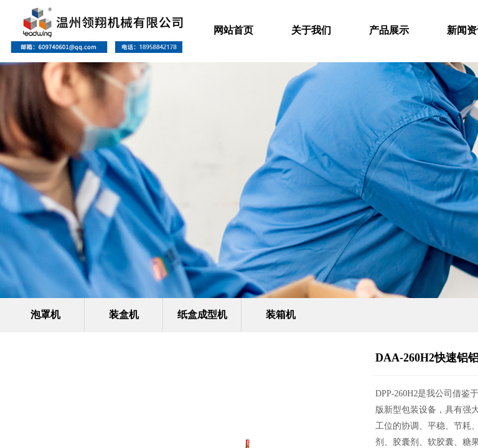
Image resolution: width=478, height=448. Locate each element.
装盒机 (124, 315)
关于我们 (311, 30)
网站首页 (233, 30)
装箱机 (281, 315)
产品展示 (389, 30)
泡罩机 (45, 315)
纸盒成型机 (202, 315)
